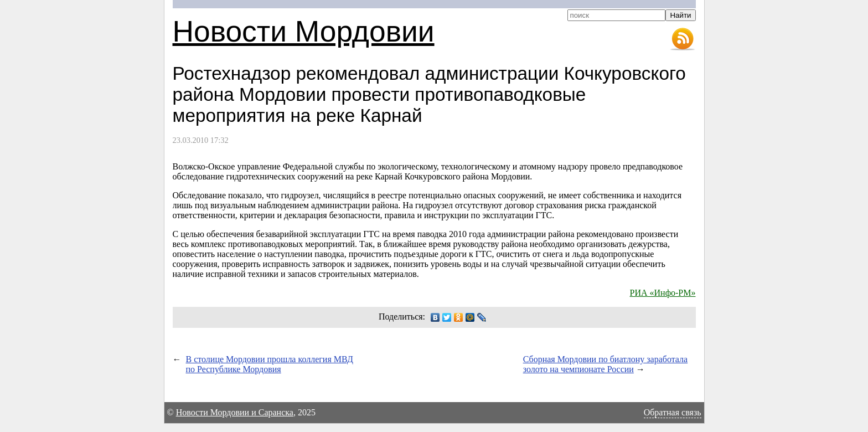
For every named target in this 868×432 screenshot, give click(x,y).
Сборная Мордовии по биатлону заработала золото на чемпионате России (606, 364)
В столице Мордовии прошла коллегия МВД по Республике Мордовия (270, 364)
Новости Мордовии (304, 31)
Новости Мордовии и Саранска (235, 412)
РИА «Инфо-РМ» (663, 293)
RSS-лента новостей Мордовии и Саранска (683, 39)
